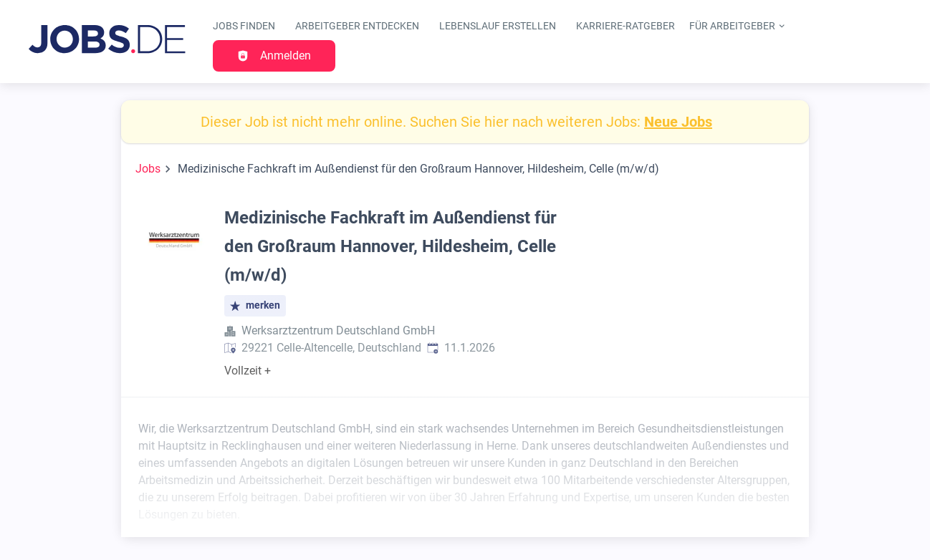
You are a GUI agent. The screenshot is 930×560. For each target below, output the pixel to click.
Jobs (148, 169)
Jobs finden (244, 26)
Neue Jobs (678, 122)
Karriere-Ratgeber (625, 26)
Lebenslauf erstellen (498, 26)
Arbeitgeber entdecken (357, 26)
